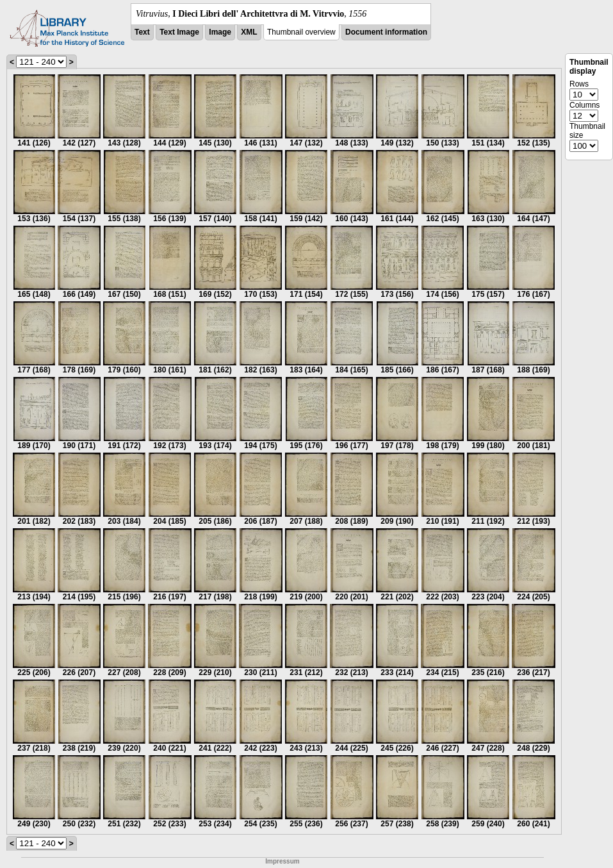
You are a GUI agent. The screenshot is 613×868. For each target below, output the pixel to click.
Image (220, 32)
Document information (386, 32)
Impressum (282, 861)
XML (249, 32)
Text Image (179, 32)
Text (142, 32)
